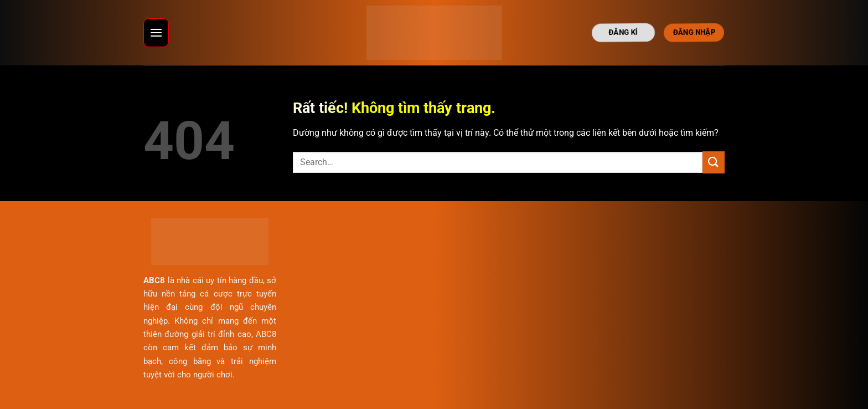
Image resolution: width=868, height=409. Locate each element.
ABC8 (154, 280)
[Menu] (156, 32)
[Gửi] (714, 162)
